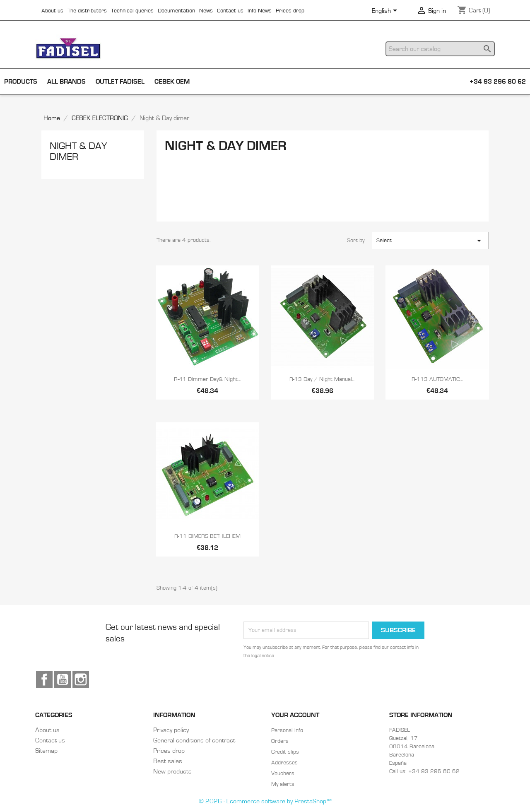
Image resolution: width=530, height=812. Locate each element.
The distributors (87, 11)
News (206, 11)
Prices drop (290, 11)
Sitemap (46, 751)
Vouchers (283, 773)
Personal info (287, 730)
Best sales (168, 761)
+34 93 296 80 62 (498, 82)
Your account (295, 715)
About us (52, 11)
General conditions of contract (194, 740)
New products (172, 771)
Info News (260, 11)
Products (21, 82)
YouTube (63, 679)
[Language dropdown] (386, 11)
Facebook (44, 679)
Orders (280, 741)
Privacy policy (171, 730)
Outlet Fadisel (120, 82)
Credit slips (285, 752)
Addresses (284, 763)
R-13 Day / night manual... (323, 379)
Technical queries (132, 11)
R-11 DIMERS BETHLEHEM (207, 536)
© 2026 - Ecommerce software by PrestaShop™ (265, 801)
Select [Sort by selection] (430, 241)
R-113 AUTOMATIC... (437, 379)
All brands (66, 82)
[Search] (440, 49)
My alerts (283, 784)
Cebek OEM (172, 82)
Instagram (81, 679)
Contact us (230, 11)
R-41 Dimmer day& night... (208, 379)
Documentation (176, 11)
